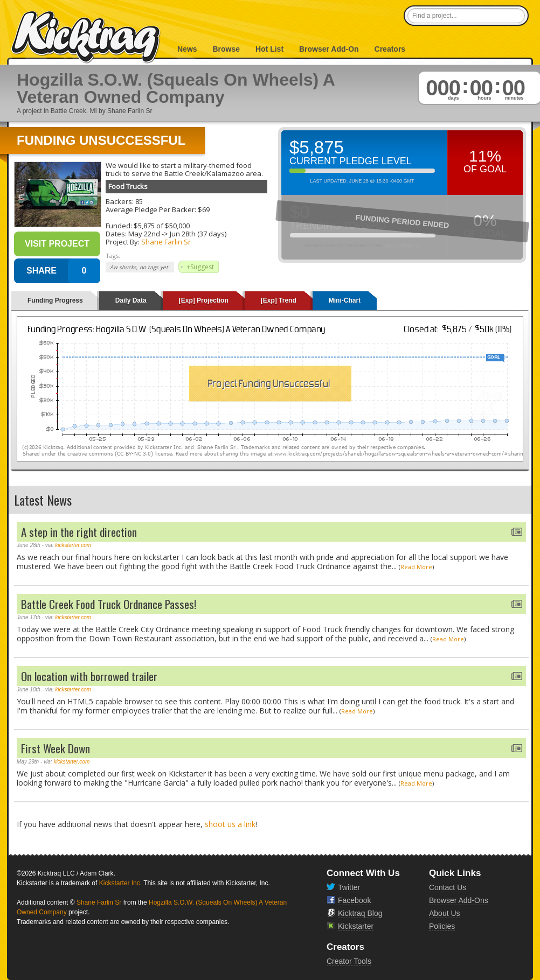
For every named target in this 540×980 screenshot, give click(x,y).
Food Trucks (128, 186)
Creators (390, 49)
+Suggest (200, 267)
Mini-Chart (345, 300)
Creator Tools (349, 961)
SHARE (41, 271)
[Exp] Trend (279, 300)
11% (485, 156)
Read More (416, 567)
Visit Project (57, 244)
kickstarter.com (73, 545)
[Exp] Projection (204, 300)
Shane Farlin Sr (166, 242)
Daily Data (131, 300)
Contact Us (448, 887)
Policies (442, 926)
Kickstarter (356, 926)
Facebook (354, 900)
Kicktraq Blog (360, 913)
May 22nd (144, 234)
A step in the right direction (79, 532)
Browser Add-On (329, 49)
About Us (445, 913)
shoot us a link (230, 824)
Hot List (269, 49)
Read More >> (403, 246)
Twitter (349, 887)
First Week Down (56, 748)
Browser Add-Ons (459, 900)
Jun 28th (183, 234)
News (187, 49)
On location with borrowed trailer (89, 676)
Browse (226, 49)
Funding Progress (55, 300)
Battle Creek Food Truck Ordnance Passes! (109, 604)
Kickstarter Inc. (120, 883)
